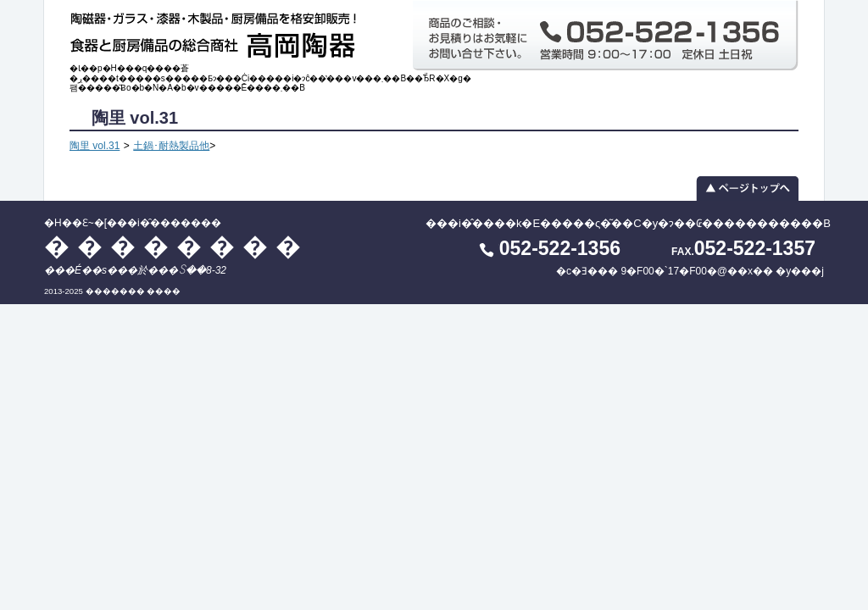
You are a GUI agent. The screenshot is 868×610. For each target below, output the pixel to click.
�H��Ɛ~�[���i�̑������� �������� (218, 32)
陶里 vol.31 (95, 146)
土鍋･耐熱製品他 (171, 146)
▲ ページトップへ (434, 188)
